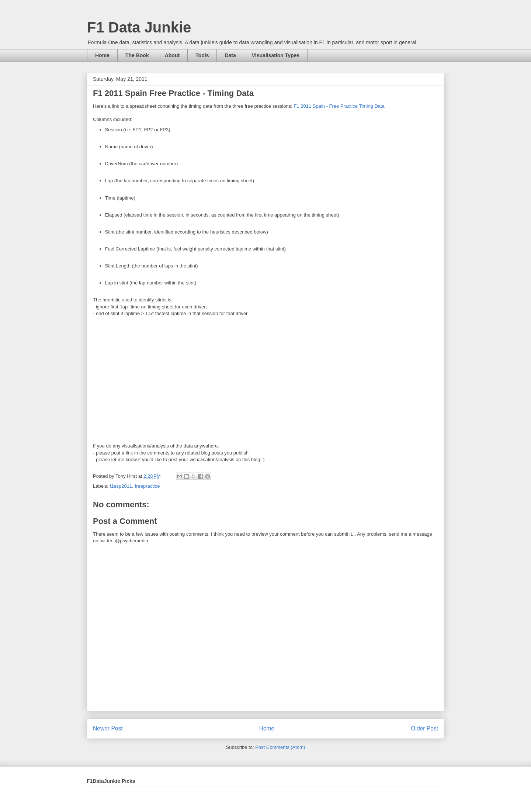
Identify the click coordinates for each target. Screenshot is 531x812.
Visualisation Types (276, 55)
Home (102, 55)
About (172, 55)
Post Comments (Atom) (280, 747)
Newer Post (108, 728)
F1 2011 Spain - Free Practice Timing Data (339, 106)
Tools (202, 55)
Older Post (424, 728)
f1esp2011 (121, 486)
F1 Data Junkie (139, 27)
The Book (137, 55)
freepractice (147, 486)
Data (230, 55)
